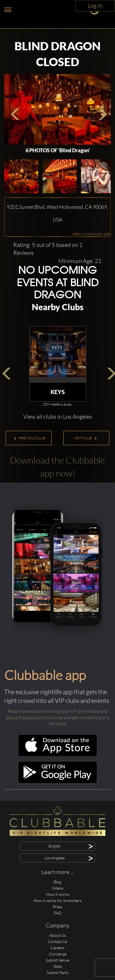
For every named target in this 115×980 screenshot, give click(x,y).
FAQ (57, 913)
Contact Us (58, 941)
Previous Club (29, 438)
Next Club (85, 438)
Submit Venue (57, 960)
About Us (57, 935)
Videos (57, 888)
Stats (58, 966)
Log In (95, 6)
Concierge (58, 954)
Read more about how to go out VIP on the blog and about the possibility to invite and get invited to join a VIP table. (58, 718)
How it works (58, 894)
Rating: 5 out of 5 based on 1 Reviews (48, 249)
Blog (57, 882)
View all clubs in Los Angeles (58, 417)
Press (57, 907)
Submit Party (58, 973)
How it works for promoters (57, 900)
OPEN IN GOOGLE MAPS (91, 234)
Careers (57, 948)
